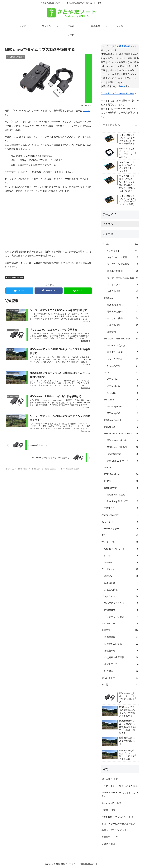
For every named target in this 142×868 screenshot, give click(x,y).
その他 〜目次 (108, 844)
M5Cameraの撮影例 (14, 277)
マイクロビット (121, 251)
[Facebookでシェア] (49, 291)
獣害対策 (121, 671)
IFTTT (121, 556)
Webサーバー (120, 624)
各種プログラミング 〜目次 (115, 830)
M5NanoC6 (121, 427)
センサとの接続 (123, 319)
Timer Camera (123, 454)
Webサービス (120, 542)
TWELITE (121, 508)
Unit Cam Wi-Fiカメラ (123, 461)
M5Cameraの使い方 (123, 441)
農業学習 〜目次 (110, 837)
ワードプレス (120, 569)
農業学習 (120, 630)
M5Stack (121, 298)
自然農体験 (121, 637)
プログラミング (120, 597)
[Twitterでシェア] (19, 291)
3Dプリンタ (120, 522)
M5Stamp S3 (123, 413)
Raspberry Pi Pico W (123, 502)
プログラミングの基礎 (123, 264)
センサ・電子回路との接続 (123, 278)
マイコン (120, 244)
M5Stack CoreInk (121, 420)
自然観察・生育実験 (121, 658)
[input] (120, 125)
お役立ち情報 (123, 291)
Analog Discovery (120, 515)
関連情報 (123, 332)
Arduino (121, 468)
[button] (136, 125)
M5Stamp (121, 400)
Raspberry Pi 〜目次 (112, 803)
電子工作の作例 (123, 271)
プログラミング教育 (121, 617)
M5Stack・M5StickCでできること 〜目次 (120, 794)
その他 (120, 685)
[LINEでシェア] (78, 291)
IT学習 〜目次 (108, 810)
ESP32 (121, 481)
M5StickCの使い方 (123, 346)
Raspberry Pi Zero (123, 495)
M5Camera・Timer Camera (121, 434)
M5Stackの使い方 (123, 305)
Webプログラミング (121, 603)
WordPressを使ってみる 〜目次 (117, 817)
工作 (120, 535)
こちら (88, 111)
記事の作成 (121, 583)
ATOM (121, 373)
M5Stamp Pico (123, 407)
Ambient (121, 563)
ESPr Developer (121, 474)
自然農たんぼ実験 (121, 644)
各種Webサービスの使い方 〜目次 (118, 824)
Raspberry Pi (121, 488)
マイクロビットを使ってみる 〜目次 (120, 786)
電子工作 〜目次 (110, 779)
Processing (121, 610)
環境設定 (121, 576)
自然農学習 (121, 651)
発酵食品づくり (121, 664)
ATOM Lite (123, 380)
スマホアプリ (123, 285)
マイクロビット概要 (123, 258)
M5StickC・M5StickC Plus (121, 339)
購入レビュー (120, 678)
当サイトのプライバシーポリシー (119, 93)
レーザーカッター (120, 529)
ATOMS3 (123, 393)
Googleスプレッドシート (121, 549)
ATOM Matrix (123, 386)
